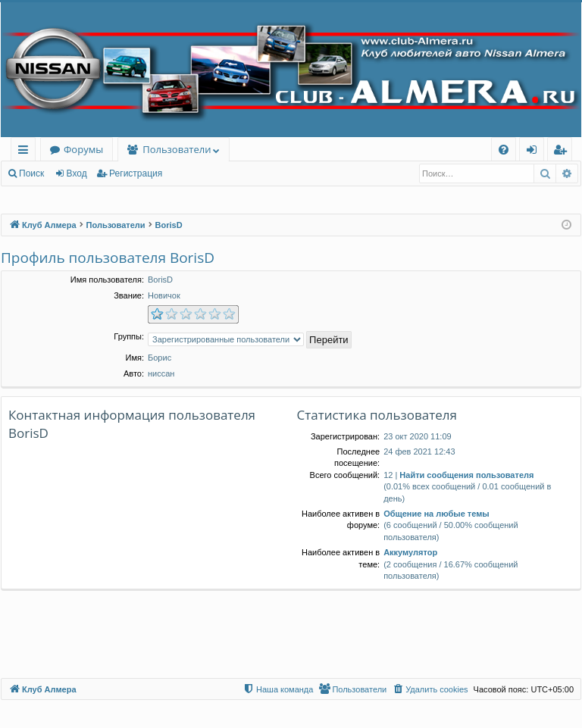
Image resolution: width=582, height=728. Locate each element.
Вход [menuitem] (535, 152)
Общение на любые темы (436, 514)
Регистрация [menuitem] (563, 152)
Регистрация (136, 173)
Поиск (31, 173)
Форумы (83, 149)
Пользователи (177, 149)
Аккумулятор (410, 552)
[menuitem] (504, 150)
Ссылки (26, 152)
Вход (77, 173)
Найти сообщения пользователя (466, 475)
